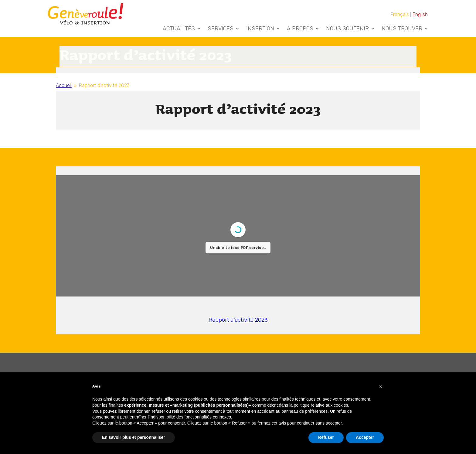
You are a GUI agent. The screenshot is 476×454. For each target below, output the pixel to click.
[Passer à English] (420, 14)
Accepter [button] (365, 437)
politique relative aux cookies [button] (321, 405)
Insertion (260, 29)
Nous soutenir (347, 29)
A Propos (300, 29)
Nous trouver (402, 29)
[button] (381, 387)
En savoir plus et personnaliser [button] (134, 437)
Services (221, 29)
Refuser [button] (326, 437)
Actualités (179, 29)
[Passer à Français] (400, 14)
